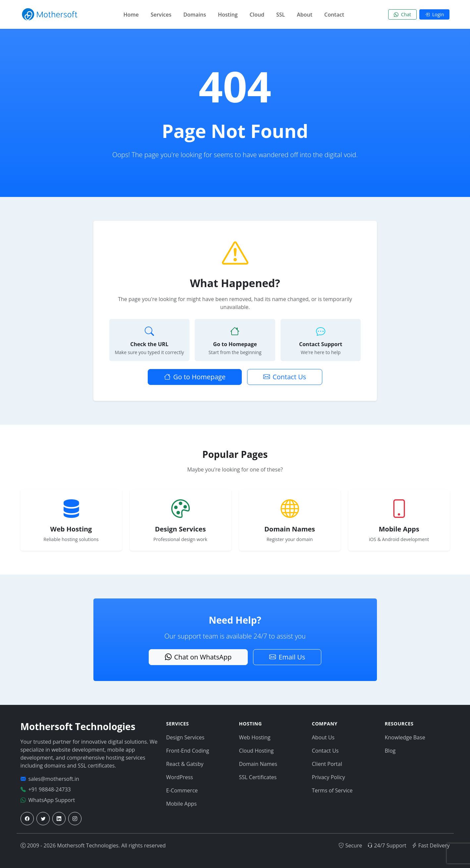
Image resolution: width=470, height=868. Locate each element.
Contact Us (285, 377)
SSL (281, 15)
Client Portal (327, 764)
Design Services (185, 737)
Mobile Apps (182, 804)
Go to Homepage (195, 377)
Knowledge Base (405, 737)
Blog (390, 751)
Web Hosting (255, 737)
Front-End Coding (188, 751)
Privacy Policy (329, 777)
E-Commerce (182, 790)
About (305, 15)
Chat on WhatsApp (198, 657)
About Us (323, 737)
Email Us (287, 657)
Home (131, 15)
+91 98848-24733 (50, 789)
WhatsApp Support (52, 800)
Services (161, 15)
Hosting (228, 15)
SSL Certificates (258, 777)
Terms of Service (332, 790)
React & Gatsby (185, 764)
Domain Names (258, 764)
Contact (334, 15)
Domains (195, 15)
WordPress (180, 777)
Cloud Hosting (257, 751)
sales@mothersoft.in (54, 779)
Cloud (257, 15)
